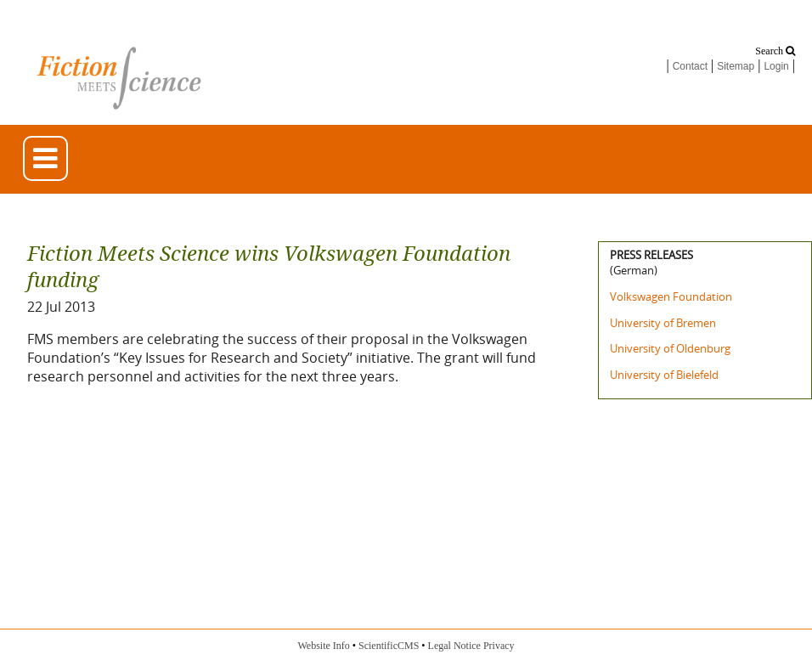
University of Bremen (663, 323)
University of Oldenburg (670, 348)
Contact (690, 66)
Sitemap (736, 66)
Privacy (499, 646)
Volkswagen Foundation (671, 296)
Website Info (323, 646)
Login (776, 66)
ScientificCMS (389, 646)
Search (775, 51)
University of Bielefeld (664, 375)
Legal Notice (454, 646)
